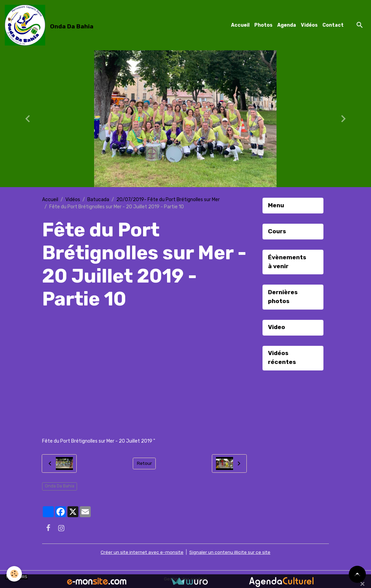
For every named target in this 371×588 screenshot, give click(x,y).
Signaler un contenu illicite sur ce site (231, 553)
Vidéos (309, 25)
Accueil (240, 25)
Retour (144, 464)
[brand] (50, 25)
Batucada (98, 200)
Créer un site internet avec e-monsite (142, 553)
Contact (333, 25)
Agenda (287, 25)
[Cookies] (15, 574)
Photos (263, 25)
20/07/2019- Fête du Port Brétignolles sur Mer (168, 200)
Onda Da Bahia (60, 486)
